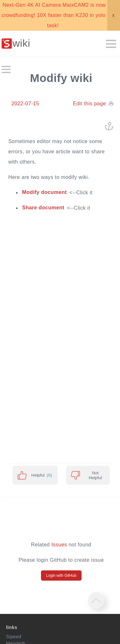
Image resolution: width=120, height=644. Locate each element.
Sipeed (14, 637)
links (12, 627)
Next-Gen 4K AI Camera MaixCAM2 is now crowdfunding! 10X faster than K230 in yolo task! (54, 15)
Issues (59, 545)
